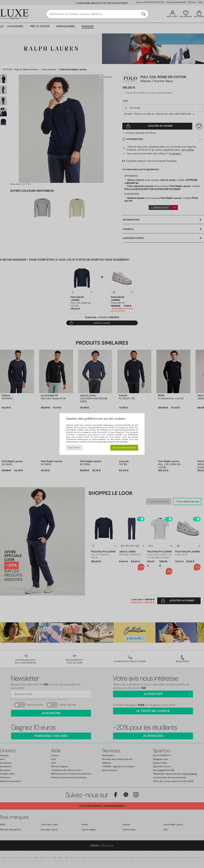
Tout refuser (74, 448)
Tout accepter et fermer (124, 448)
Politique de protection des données (111, 442)
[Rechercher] (143, 14)
